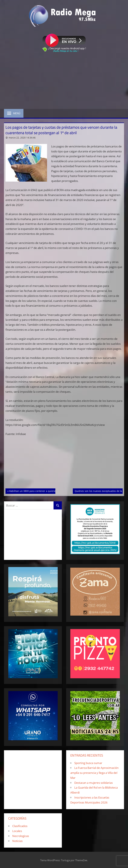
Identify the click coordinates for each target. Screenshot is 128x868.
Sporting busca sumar (88, 763)
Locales (17, 831)
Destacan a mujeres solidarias (94, 783)
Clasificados (20, 826)
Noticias (17, 841)
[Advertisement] (64, 81)
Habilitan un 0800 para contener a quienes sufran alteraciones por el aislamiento (54, 491)
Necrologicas (21, 836)
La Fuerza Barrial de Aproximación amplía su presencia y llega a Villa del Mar (94, 773)
